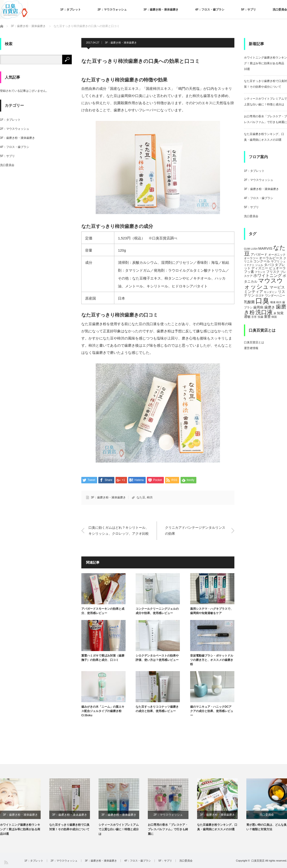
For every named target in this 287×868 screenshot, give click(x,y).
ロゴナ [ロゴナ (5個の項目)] (260, 296)
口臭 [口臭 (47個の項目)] (262, 301)
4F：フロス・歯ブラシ (210, 10)
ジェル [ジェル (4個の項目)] (259, 265)
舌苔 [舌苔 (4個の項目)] (254, 317)
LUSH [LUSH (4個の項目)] (254, 249)
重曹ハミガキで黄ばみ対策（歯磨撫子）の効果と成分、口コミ (103, 658)
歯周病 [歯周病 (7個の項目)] (258, 307)
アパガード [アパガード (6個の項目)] (259, 255)
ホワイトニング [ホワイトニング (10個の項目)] (268, 275)
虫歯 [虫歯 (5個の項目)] (260, 317)
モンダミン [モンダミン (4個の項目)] (270, 292)
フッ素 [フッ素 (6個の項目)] (249, 272)
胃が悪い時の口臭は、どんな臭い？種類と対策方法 (266, 827)
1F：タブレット (71, 10)
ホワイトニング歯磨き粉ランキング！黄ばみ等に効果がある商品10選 (265, 63)
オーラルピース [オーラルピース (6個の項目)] (271, 258)
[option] (25, 807)
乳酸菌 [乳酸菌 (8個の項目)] (249, 302)
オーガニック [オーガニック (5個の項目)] (277, 255)
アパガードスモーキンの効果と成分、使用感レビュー (103, 611)
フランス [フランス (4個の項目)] (260, 272)
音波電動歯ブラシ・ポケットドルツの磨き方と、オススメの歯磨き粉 (212, 660)
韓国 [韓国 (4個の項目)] (274, 317)
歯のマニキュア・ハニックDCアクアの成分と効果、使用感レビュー (212, 711)
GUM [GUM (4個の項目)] (247, 249)
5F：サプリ (248, 10)
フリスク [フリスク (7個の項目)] (273, 272)
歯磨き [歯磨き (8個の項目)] (270, 307)
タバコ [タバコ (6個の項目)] (269, 265)
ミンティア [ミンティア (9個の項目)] (254, 291)
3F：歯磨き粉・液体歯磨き (161, 10)
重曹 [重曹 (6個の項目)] (267, 317)
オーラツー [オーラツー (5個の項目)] (251, 258)
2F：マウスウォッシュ (112, 10)
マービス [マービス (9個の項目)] (277, 287)
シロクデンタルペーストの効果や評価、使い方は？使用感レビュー (157, 658)
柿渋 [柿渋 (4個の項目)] (279, 302)
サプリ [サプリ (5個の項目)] (275, 261)
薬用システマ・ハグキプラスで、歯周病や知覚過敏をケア (212, 611)
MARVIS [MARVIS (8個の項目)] (265, 248)
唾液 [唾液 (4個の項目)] (273, 302)
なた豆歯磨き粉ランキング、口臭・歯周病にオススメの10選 (217, 827)
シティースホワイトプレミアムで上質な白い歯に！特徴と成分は (119, 829)
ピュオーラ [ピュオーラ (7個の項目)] (277, 268)
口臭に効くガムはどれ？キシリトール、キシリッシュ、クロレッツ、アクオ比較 (119, 530)
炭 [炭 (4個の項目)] (275, 313)
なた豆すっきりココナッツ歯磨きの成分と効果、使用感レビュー (157, 709)
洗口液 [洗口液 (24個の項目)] (264, 312)
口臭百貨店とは (254, 342)
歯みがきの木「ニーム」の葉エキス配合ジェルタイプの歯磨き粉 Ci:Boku (103, 711)
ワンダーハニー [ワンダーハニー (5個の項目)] (275, 296)
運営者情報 (251, 348)
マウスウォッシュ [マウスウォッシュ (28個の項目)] (263, 283)
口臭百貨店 (258, 861)
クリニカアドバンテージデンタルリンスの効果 (195, 530)
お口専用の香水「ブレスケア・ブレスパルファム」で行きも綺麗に (168, 829)
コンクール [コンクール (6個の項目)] (262, 261)
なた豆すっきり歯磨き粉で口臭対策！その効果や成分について (69, 827)
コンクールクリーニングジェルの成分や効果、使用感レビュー (157, 611)
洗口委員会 (280, 10)
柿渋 (150, 497)
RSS (6, 862)
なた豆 (141, 497)
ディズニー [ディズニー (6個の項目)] (260, 268)
